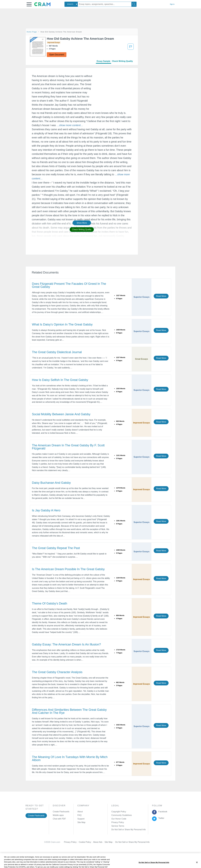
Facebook (162, 812)
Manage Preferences (121, 830)
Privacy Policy (118, 822)
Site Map (81, 822)
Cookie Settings (122, 842)
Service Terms (118, 826)
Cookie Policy (86, 842)
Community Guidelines (122, 815)
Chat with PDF (59, 819)
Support (81, 819)
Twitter (161, 818)
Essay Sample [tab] (103, 61)
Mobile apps (58, 815)
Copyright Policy (119, 812)
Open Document (57, 55)
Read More (161, 296)
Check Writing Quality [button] (82, 230)
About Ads (99, 842)
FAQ (79, 815)
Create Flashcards (36, 816)
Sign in (172, 4)
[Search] (134, 4)
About (80, 812)
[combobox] (71, 4)
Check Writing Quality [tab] (122, 61)
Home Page (32, 32)
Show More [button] (82, 223)
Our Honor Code (119, 819)
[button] (29, 4)
